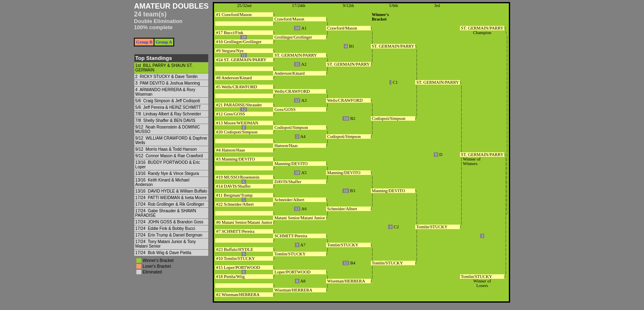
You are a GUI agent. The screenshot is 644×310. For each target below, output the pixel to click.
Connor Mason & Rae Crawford (174, 156)
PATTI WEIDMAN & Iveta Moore (177, 198)
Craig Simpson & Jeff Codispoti (172, 101)
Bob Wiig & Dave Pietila (170, 253)
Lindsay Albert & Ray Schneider (172, 114)
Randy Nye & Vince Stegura (173, 173)
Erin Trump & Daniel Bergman (175, 235)
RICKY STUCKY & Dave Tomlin (169, 77)
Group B (144, 42)
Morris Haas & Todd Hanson (171, 149)
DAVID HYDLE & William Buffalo (177, 191)
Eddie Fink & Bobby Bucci (171, 228)
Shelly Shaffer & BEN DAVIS (169, 121)
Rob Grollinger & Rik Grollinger (176, 204)
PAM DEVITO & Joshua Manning (170, 83)
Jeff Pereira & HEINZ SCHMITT (172, 107)
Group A (164, 42)
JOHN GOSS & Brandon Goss (176, 222)
